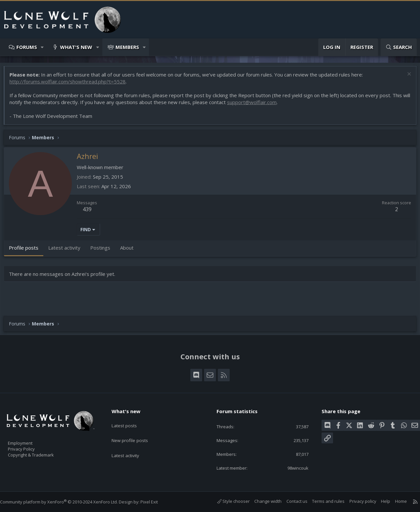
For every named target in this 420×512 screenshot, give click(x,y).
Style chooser (227, 501)
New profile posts (135, 432)
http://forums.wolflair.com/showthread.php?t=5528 (71, 85)
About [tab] (130, 251)
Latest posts (129, 419)
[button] (42, 47)
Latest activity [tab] (68, 251)
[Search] (399, 47)
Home (394, 501)
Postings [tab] (104, 251)
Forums (27, 47)
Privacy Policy (30, 446)
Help (379, 501)
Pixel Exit (156, 502)
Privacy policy (356, 501)
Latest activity (131, 445)
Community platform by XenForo (65, 502)
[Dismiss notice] (405, 78)
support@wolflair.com (263, 105)
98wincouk (293, 467)
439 (90, 212)
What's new (76, 47)
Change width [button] (261, 501)
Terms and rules (322, 501)
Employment (29, 439)
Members (127, 47)
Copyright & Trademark (41, 453)
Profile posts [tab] (27, 251)
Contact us (290, 501)
